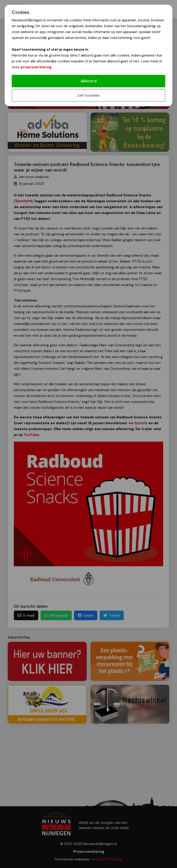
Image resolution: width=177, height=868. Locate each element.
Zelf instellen (88, 95)
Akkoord (88, 81)
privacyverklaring (36, 67)
